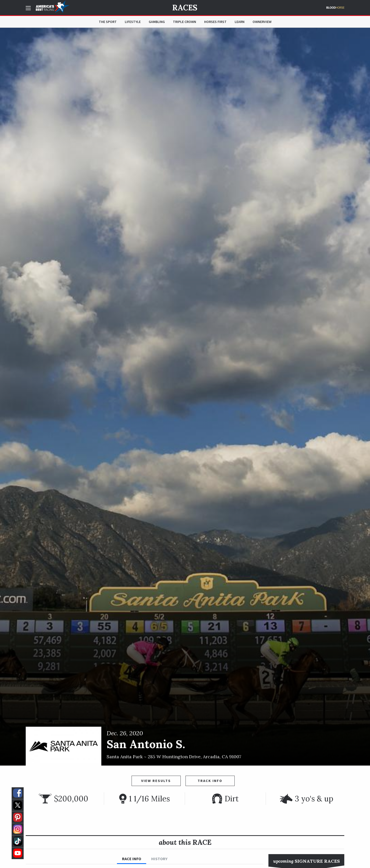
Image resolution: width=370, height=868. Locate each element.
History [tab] (159, 859)
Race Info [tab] (132, 859)
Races (185, 8)
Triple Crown (184, 22)
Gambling (157, 22)
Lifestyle (133, 22)
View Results (156, 781)
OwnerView (262, 22)
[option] (185, 397)
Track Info (210, 781)
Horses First (215, 22)
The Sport (108, 22)
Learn (240, 22)
